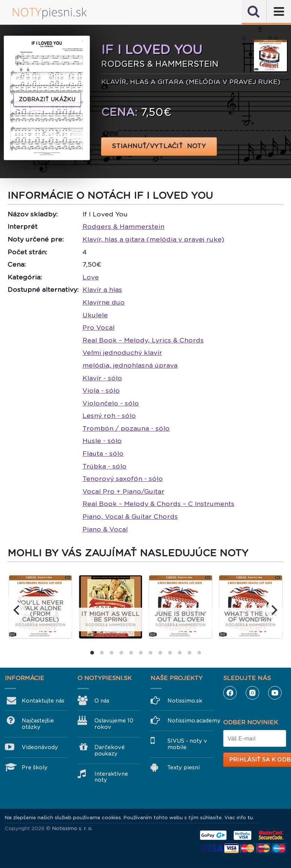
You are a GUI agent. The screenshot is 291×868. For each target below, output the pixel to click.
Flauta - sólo (103, 454)
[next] (274, 610)
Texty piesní (184, 767)
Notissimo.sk (185, 701)
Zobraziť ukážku (47, 99)
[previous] (17, 610)
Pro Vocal (98, 327)
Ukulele (95, 315)
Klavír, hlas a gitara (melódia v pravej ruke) (153, 239)
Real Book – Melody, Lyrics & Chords (143, 340)
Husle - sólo (102, 441)
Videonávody (40, 747)
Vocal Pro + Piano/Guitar (123, 491)
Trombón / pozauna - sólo (126, 428)
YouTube (275, 693)
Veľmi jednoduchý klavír (122, 353)
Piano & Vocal (105, 529)
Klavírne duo (104, 302)
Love (91, 277)
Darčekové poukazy (110, 750)
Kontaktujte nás (43, 701)
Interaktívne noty (111, 777)
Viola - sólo (101, 390)
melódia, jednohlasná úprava (130, 365)
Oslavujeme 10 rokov (114, 724)
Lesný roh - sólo (109, 416)
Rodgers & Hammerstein (123, 227)
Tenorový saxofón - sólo (123, 479)
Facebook (230, 693)
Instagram (252, 693)
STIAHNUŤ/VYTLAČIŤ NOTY (159, 146)
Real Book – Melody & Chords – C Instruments (158, 504)
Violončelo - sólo (111, 403)
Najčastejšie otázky (38, 724)
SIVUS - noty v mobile (187, 744)
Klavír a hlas (102, 290)
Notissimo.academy (190, 721)
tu (250, 818)
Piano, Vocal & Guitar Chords (130, 517)
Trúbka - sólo (104, 466)
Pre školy (35, 767)
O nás (102, 701)
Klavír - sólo (102, 378)
